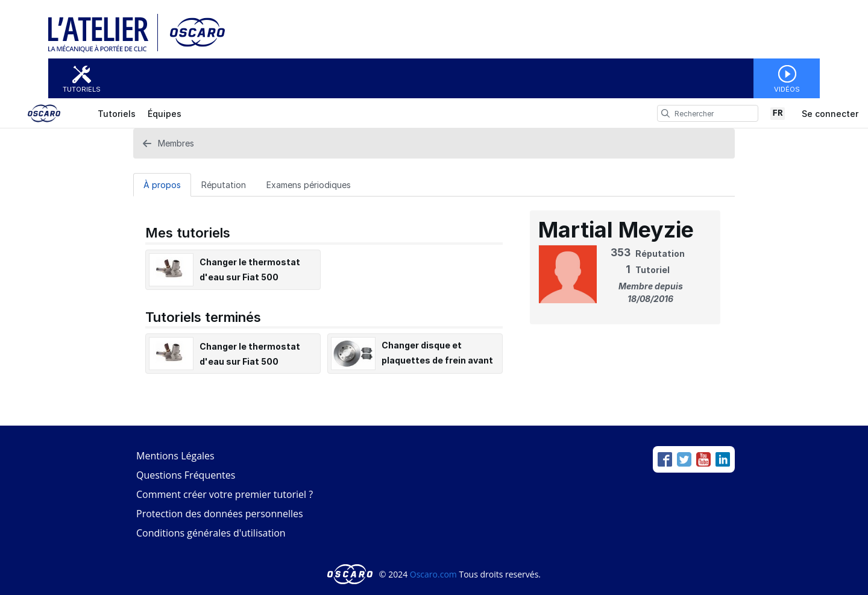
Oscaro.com (433, 574)
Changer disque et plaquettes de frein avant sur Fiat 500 (437, 360)
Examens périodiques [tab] (309, 185)
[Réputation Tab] (224, 184)
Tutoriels (82, 89)
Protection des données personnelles (220, 514)
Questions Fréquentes (186, 475)
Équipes (165, 114)
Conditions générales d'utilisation (211, 533)
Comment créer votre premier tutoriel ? (225, 494)
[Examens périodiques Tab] (309, 184)
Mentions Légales (175, 456)
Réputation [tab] (224, 185)
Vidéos (787, 89)
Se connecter (830, 114)
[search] (665, 113)
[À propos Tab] (162, 184)
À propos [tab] (162, 185)
